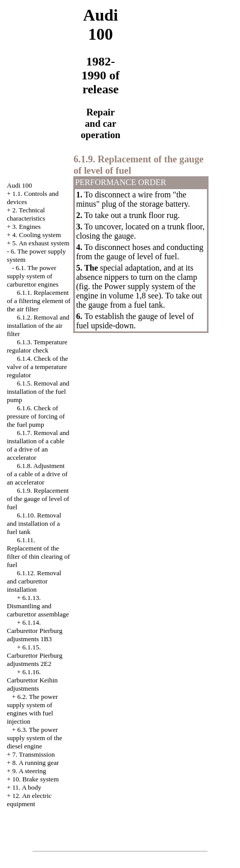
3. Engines (27, 227)
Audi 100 (19, 185)
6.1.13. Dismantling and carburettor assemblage (38, 606)
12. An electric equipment (29, 800)
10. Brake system (36, 779)
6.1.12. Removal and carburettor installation (34, 581)
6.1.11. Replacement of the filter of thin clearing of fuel (38, 552)
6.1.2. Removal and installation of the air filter (38, 326)
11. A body (27, 787)
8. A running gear (36, 763)
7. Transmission (34, 754)
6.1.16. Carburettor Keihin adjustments (32, 680)
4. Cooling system (37, 235)
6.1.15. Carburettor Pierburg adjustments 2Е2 (35, 655)
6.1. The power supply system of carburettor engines (33, 276)
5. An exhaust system (41, 243)
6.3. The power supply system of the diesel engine (34, 738)
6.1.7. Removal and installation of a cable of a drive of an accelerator (38, 445)
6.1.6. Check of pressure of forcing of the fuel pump (36, 416)
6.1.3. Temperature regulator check (37, 346)
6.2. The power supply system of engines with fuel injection (32, 709)
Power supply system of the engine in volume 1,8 (136, 291)
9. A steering (29, 771)
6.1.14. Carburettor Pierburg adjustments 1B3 (35, 631)
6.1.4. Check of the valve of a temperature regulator (37, 367)
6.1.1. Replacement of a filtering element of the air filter (38, 301)
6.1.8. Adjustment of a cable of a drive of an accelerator (37, 474)
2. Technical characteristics (26, 214)
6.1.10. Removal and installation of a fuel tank (34, 523)
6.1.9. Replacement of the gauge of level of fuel (38, 499)
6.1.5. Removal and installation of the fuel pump (38, 391)
